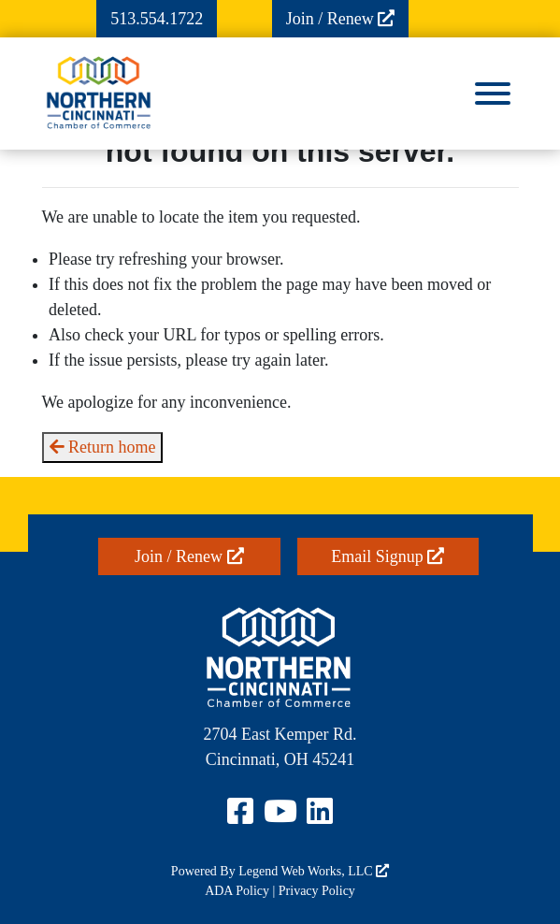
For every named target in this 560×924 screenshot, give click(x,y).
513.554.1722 (157, 19)
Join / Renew (341, 19)
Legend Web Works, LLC (314, 871)
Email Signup (388, 556)
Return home (103, 447)
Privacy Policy (317, 891)
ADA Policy (237, 891)
